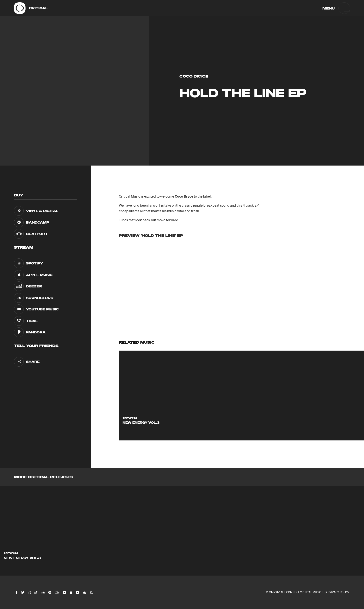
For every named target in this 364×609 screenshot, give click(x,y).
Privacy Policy (339, 592)
